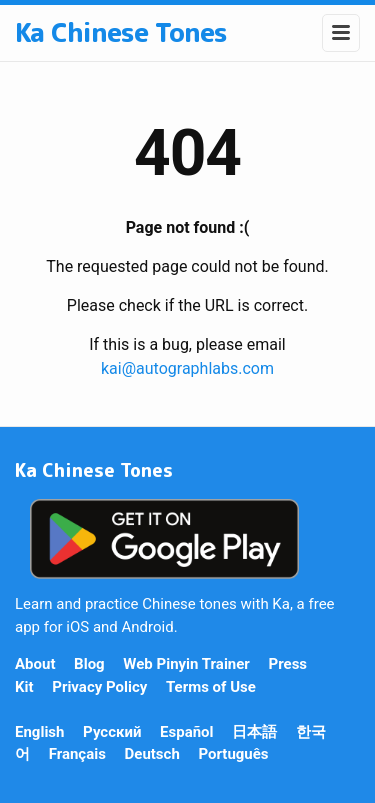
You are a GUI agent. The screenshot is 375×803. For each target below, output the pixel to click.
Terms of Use (211, 687)
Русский (112, 732)
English (39, 732)
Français (77, 754)
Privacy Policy (99, 687)
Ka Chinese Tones (121, 32)
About (35, 664)
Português (233, 754)
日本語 (254, 732)
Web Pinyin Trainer (186, 664)
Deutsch (152, 754)
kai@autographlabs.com (187, 368)
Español (186, 732)
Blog (89, 664)
